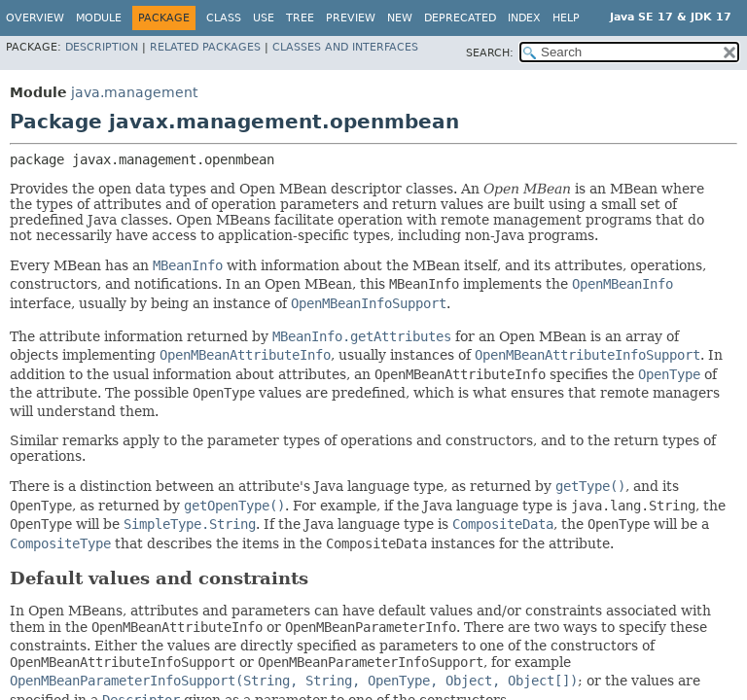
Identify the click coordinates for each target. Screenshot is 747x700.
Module (99, 18)
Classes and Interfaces (345, 47)
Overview (35, 18)
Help (566, 18)
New (400, 18)
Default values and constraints (159, 578)
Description (102, 47)
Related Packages (205, 47)
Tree (300, 18)
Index (524, 18)
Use (264, 18)
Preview (351, 18)
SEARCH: (490, 53)
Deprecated (460, 18)
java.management (134, 92)
